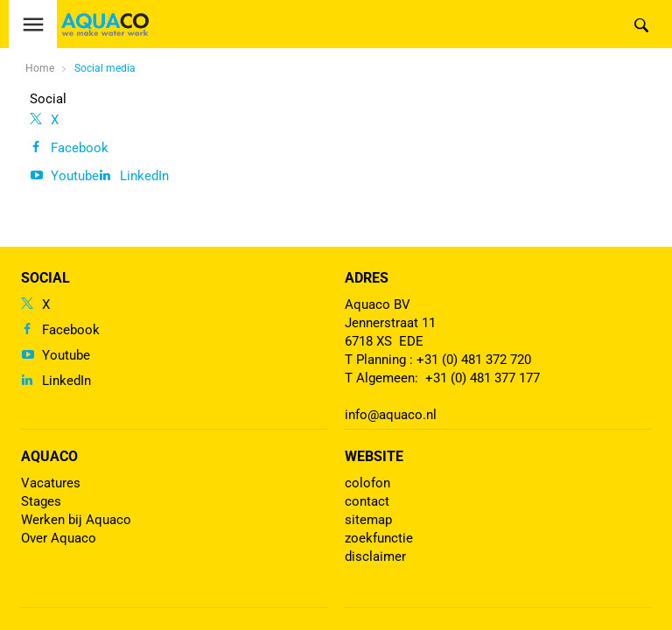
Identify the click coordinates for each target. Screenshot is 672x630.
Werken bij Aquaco (76, 520)
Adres (367, 278)
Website (374, 456)
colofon (367, 483)
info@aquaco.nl (391, 415)
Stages (41, 501)
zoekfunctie (379, 538)
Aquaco (49, 456)
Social (48, 99)
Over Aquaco (59, 538)
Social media (105, 68)
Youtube (75, 176)
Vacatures (51, 483)
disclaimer (375, 556)
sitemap (368, 520)
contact (367, 501)
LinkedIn (144, 176)
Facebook (80, 148)
